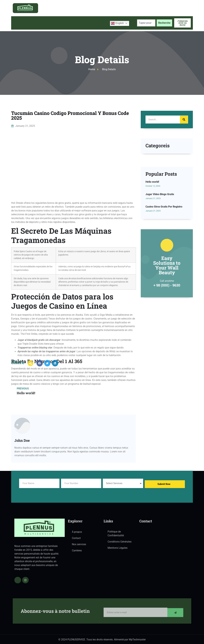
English (117, 23)
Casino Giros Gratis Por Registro (164, 249)
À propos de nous (39, 23)
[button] (40, 369)
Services (63, 23)
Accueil (19, 23)
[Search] (184, 120)
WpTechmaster (137, 642)
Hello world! (152, 224)
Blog (79, 23)
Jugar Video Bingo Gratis (160, 236)
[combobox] (146, 23)
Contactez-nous (97, 23)
